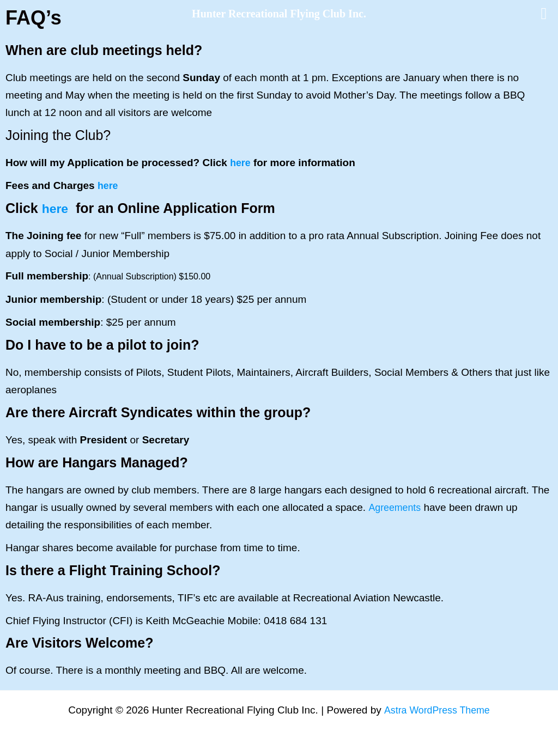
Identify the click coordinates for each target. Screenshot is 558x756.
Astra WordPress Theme (437, 710)
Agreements (396, 507)
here (241, 163)
